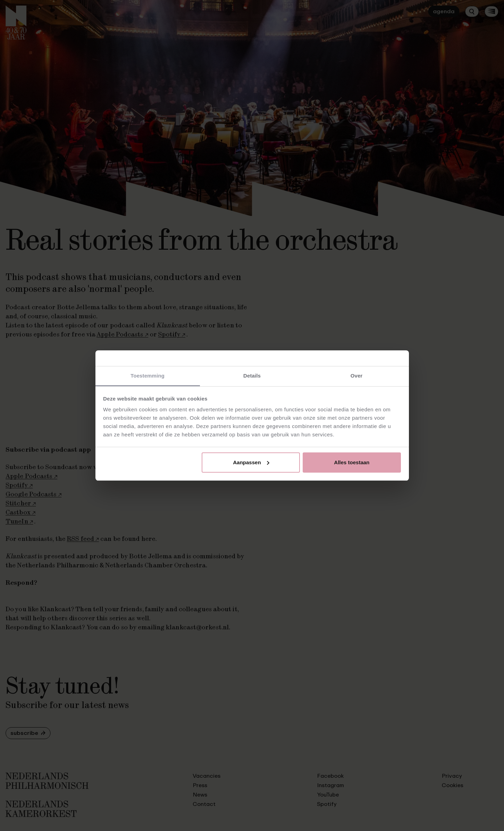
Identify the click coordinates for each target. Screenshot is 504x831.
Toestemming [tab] (148, 376)
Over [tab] (356, 376)
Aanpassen (251, 462)
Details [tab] (252, 376)
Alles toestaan (352, 462)
